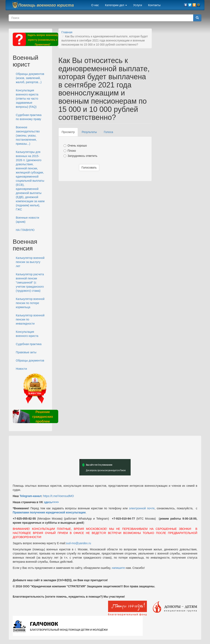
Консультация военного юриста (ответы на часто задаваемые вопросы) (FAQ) (27, 99)
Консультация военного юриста (27, 334)
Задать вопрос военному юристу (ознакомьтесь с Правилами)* (43, 40)
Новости (21, 369)
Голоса (108, 132)
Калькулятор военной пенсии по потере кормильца (30, 303)
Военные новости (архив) (27, 220)
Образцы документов (30, 360)
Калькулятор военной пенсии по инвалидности (30, 319)
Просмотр (70, 133)
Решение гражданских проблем (43, 417)
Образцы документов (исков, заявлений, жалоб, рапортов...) (30, 78)
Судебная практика (29, 344)
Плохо (70, 151)
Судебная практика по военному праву (29, 117)
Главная (67, 32)
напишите (118, 568)
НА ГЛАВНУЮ (25, 230)
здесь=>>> (51, 502)
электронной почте (142, 508)
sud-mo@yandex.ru (79, 543)
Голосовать (89, 168)
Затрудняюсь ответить (80, 156)
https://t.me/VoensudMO (58, 496)
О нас (95, 5)
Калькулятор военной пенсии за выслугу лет (30, 262)
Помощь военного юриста (46, 5)
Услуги (138, 5)
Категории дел (116, 5)
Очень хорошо (75, 146)
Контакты (154, 5)
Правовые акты (26, 352)
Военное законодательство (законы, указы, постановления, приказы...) (28, 135)
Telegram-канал (30, 496)
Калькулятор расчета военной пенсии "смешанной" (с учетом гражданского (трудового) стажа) (30, 282)
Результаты (89, 132)
